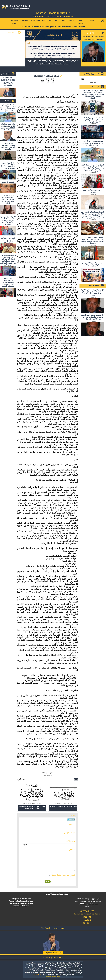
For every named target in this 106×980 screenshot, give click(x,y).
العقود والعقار (36, 20)
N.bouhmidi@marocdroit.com (53, 958)
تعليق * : (72, 849)
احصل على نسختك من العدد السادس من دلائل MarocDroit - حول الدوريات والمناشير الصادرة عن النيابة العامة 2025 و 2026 (53, 62)
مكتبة (64, 20)
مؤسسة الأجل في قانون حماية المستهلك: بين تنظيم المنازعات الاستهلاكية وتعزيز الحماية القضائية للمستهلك (93, 240)
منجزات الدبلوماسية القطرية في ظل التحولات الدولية (93, 264)
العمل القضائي (80, 22)
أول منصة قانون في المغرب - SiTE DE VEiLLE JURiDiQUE (53, 16)
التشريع (92, 20)
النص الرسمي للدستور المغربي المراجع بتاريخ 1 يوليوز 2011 (32, 807)
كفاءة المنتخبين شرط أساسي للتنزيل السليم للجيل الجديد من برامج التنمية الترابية (8, 108)
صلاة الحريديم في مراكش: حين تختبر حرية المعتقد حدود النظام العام (93, 38)
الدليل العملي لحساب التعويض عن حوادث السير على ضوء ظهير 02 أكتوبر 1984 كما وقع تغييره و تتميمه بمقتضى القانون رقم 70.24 (93, 215)
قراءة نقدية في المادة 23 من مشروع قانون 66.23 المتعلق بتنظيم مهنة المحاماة (8, 127)
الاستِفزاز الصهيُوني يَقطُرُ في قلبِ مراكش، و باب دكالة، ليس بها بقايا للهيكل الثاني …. (8, 166)
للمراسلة (25, 20)
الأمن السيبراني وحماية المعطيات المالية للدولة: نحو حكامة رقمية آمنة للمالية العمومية (8, 221)
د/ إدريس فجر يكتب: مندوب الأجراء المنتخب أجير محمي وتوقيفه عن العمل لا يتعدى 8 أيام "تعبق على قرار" (93, 293)
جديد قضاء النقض (14, 22)
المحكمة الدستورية (8, 182)
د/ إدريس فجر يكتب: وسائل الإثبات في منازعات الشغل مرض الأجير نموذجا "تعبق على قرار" (93, 317)
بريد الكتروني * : (70, 833)
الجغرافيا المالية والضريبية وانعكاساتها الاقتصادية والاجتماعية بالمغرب (8, 146)
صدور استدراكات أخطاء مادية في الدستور (63, 806)
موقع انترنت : (71, 841)
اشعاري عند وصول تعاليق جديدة (63, 875)
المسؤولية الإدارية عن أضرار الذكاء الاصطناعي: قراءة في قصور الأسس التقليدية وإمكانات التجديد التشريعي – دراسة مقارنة (93, 168)
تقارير (57, 20)
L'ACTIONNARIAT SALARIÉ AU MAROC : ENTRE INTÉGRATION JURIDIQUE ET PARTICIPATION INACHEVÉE (8, 81)
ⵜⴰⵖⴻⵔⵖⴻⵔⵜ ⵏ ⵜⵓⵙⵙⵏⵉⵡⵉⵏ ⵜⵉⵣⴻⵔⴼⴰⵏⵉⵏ (53, 13)
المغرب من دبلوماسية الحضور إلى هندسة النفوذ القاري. (8, 240)
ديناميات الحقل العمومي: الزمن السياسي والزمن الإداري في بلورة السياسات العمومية (8, 282)
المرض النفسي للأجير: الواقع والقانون (93, 191)
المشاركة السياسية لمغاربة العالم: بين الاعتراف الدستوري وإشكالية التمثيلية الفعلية (8, 199)
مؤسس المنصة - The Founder (53, 928)
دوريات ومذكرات (47, 20)
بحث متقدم (93, 82)
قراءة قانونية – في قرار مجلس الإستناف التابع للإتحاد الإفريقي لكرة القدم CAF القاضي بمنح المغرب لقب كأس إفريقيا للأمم (8, 260)
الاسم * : (72, 824)
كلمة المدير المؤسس (93, 33)
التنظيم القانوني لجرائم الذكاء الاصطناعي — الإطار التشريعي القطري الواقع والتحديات (93, 120)
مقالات (72, 20)
